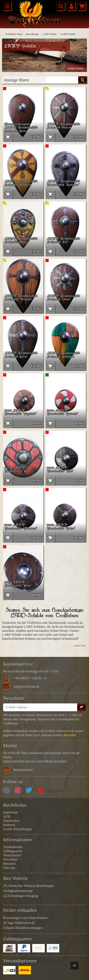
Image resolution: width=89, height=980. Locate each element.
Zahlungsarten (13, 851)
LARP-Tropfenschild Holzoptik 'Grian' (63, 126)
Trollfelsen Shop (14, 34)
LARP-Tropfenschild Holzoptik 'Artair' (21, 241)
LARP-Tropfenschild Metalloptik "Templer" (63, 183)
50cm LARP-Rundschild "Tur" (18, 470)
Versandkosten (13, 847)
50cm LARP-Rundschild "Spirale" (63, 412)
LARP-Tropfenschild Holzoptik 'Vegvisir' (21, 183)
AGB (7, 816)
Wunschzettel (12, 855)
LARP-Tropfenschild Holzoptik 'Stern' (63, 298)
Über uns (9, 868)
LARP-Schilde (68, 34)
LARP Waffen (49, 34)
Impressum (11, 812)
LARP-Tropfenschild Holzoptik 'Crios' (21, 355)
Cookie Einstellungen (17, 829)
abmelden (69, 735)
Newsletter (10, 859)
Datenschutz (11, 821)
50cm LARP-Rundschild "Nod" (60, 470)
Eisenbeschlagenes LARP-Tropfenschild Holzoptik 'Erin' (21, 128)
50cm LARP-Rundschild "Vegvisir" (21, 412)
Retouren (9, 864)
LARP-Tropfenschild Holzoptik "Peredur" (21, 298)
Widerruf (9, 825)
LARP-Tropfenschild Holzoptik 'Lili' (63, 241)
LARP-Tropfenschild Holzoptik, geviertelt (63, 355)
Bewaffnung (32, 34)
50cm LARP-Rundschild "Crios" (61, 527)
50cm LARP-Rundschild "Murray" (21, 527)
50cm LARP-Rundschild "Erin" (18, 584)
